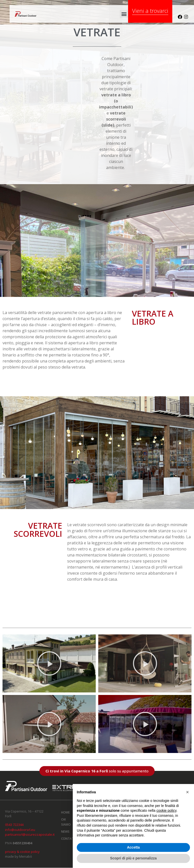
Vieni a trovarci (150, 11)
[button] (124, 14)
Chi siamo (66, 822)
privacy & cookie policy (22, 852)
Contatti (68, 839)
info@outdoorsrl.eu (20, 830)
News (65, 832)
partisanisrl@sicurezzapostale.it (30, 834)
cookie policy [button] (166, 810)
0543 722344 (14, 825)
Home (65, 812)
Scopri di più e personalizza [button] (133, 858)
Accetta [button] (134, 847)
